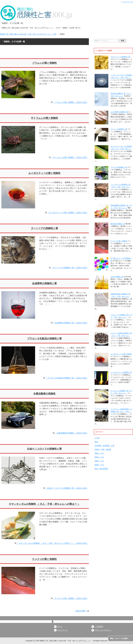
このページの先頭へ (121, 639)
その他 (97, 438)
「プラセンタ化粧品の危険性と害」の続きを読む (66, 378)
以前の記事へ (81, 611)
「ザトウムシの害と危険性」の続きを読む (69, 157)
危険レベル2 (99, 457)
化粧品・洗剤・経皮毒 (103, 449)
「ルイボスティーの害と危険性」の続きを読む (67, 213)
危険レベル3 (99, 461)
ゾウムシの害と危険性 (44, 63)
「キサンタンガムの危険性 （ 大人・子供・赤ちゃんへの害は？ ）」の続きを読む (52, 543)
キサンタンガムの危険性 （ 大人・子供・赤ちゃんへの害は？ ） (44, 504)
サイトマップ (62, 630)
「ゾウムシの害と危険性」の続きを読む (70, 102)
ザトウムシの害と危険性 (44, 118)
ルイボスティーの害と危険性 (44, 173)
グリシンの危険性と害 (119, 129)
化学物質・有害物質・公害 (104, 446)
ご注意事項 (99, 627)
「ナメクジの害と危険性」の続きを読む (70, 598)
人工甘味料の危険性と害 (120, 112)
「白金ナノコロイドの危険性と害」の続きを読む (66, 488)
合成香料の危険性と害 (44, 283)
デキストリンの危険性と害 (120, 57)
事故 (96, 442)
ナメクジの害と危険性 (44, 559)
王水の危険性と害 (117, 277)
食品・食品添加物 (101, 469)
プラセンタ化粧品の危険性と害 (44, 339)
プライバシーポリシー (103, 630)
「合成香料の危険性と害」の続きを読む (70, 323)
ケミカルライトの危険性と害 (121, 372)
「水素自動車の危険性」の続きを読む (71, 433)
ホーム (60, 627)
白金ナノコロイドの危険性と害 (44, 449)
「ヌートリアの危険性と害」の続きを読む (69, 268)
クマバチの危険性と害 (119, 167)
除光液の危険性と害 (118, 224)
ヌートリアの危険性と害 (44, 228)
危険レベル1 (99, 453)
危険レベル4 (99, 465)
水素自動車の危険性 (44, 394)
